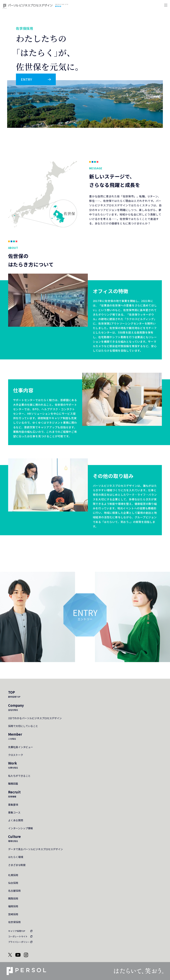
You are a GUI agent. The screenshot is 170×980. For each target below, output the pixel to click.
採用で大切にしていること (23, 726)
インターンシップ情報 (21, 828)
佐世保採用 (14, 922)
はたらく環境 (16, 857)
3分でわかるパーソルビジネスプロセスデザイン (35, 718)
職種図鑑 (13, 784)
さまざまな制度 (17, 865)
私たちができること (19, 776)
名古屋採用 (14, 891)
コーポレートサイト (18, 936)
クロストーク (16, 755)
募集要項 (13, 805)
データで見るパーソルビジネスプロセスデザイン (36, 849)
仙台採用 (13, 883)
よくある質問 (16, 820)
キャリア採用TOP (17, 931)
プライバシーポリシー (19, 942)
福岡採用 (13, 906)
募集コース (14, 812)
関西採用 (13, 898)
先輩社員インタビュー (21, 747)
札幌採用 (13, 875)
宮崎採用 (13, 914)
